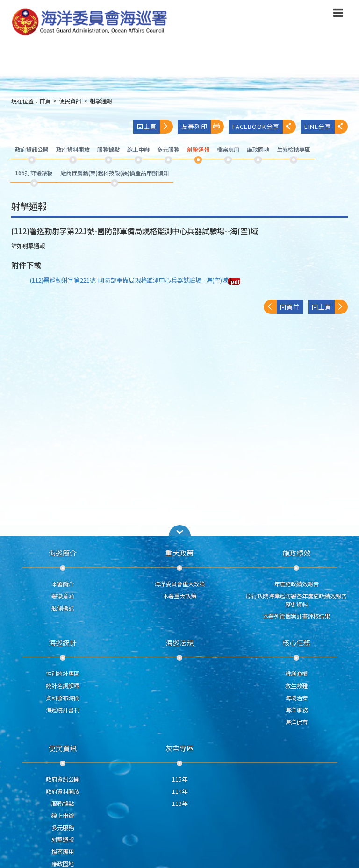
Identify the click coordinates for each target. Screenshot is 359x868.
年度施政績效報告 (296, 584)
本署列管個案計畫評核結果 (296, 616)
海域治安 (296, 698)
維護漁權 (296, 674)
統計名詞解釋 (63, 686)
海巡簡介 (63, 553)
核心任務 (296, 642)
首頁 (45, 101)
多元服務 (63, 828)
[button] (179, 530)
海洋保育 (296, 722)
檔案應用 (63, 852)
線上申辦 (63, 816)
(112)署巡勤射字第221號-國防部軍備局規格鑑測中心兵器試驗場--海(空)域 (135, 280)
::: (6, 105)
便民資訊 (70, 101)
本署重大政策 (179, 596)
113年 (180, 804)
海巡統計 (63, 642)
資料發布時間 (63, 698)
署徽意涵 (63, 596)
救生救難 (296, 686)
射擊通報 (101, 101)
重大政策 (179, 553)
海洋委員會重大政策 (179, 584)
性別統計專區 (63, 674)
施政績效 (296, 553)
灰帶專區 (179, 748)
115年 (180, 779)
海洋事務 (296, 710)
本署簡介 (63, 584)
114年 (180, 791)
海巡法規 (179, 642)
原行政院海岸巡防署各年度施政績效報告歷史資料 (296, 600)
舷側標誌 (63, 608)
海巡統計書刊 (63, 710)
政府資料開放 (63, 791)
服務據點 (63, 804)
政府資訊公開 (63, 779)
